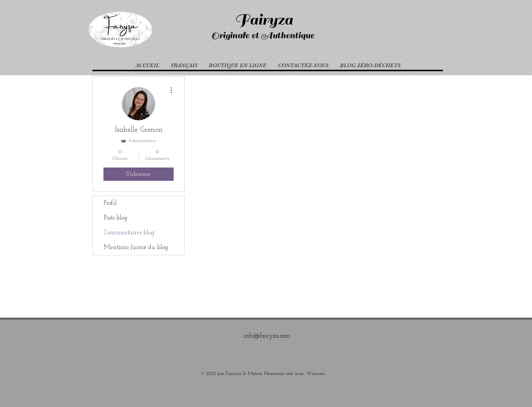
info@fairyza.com (267, 336)
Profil (110, 203)
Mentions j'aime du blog (136, 247)
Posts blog (116, 218)
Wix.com (315, 374)
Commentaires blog (129, 233)
